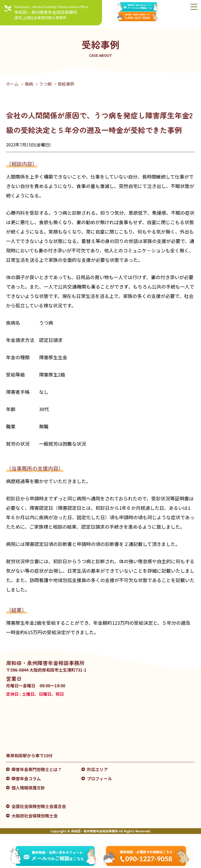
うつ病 (45, 84)
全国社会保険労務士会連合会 (39, 806)
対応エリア (97, 769)
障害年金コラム (26, 778)
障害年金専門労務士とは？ (37, 769)
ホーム (12, 84)
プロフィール (99, 778)
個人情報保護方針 (28, 788)
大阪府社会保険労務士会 (35, 816)
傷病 (29, 84)
